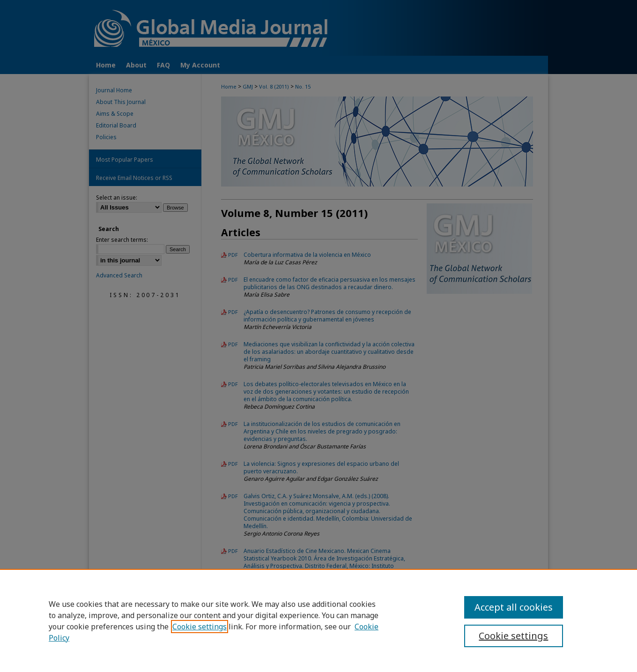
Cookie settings (200, 627)
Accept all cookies (514, 607)
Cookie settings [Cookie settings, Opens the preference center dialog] (513, 636)
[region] (318, 620)
